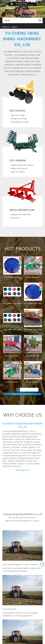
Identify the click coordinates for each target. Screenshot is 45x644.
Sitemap (34, 591)
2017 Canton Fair (9, 505)
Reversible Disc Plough (20, 122)
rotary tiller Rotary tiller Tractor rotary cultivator (6, 233)
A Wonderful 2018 (9, 460)
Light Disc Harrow (18, 149)
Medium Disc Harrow (19, 146)
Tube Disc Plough (18, 115)
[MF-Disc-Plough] (22, 92)
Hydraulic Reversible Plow (21, 169)
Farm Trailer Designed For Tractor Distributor (20, 416)
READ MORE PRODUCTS (23, 245)
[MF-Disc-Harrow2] (23, 130)
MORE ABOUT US (23, 321)
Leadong (26, 591)
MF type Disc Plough (19, 119)
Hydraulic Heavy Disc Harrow (22, 142)
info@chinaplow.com (16, 572)
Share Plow (15, 172)
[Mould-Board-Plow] (23, 157)
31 (36, 241)
